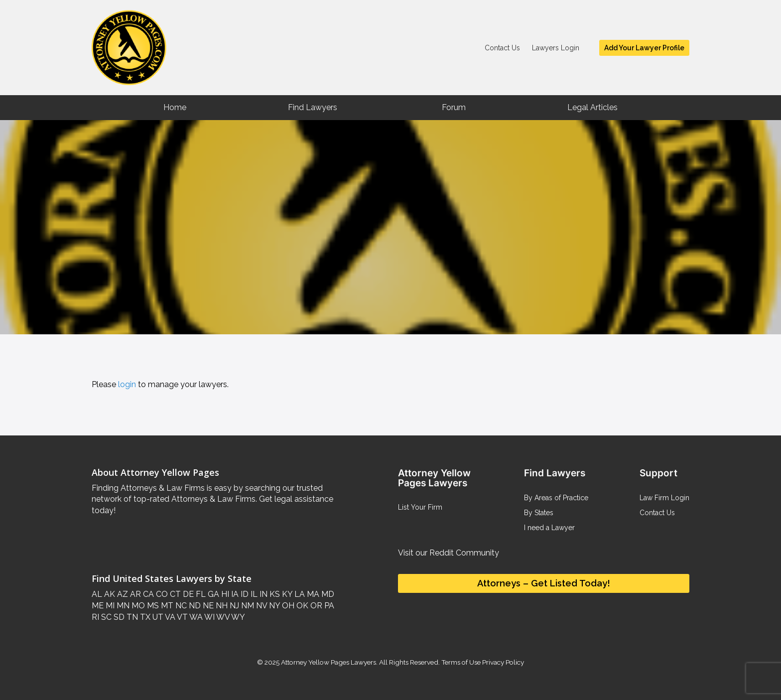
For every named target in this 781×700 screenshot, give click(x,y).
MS (152, 606)
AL (97, 594)
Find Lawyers (313, 107)
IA (234, 594)
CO (161, 594)
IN (262, 594)
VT (182, 617)
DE (187, 594)
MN (122, 606)
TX (144, 617)
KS (274, 594)
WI (209, 617)
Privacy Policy (502, 662)
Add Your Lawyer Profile (644, 48)
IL (253, 594)
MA (312, 594)
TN (131, 617)
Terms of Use (461, 662)
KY (286, 594)
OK (301, 606)
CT (174, 594)
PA (328, 606)
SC (105, 617)
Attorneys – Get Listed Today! (544, 583)
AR (134, 594)
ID (244, 594)
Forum (454, 107)
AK (109, 594)
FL (200, 594)
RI (95, 617)
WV (222, 617)
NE (207, 606)
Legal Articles (592, 107)
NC (180, 606)
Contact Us (502, 48)
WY (237, 617)
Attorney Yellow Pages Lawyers (328, 662)
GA (212, 594)
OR (315, 606)
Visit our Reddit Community (449, 553)
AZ (122, 594)
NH (221, 606)
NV (260, 606)
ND (194, 606)
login (127, 384)
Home (175, 107)
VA (169, 617)
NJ (233, 606)
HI (224, 594)
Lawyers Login (556, 48)
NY (273, 606)
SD (118, 617)
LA (299, 594)
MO (137, 606)
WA (195, 617)
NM (247, 606)
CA (147, 594)
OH (287, 606)
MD (327, 594)
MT (166, 606)
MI (109, 606)
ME (98, 606)
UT (157, 617)
